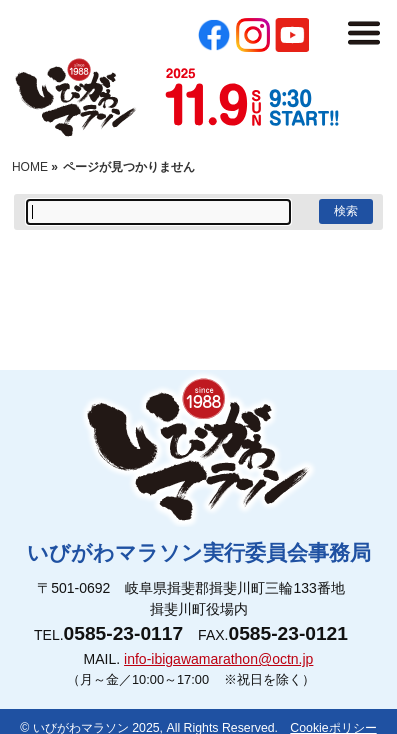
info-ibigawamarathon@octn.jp (218, 659)
